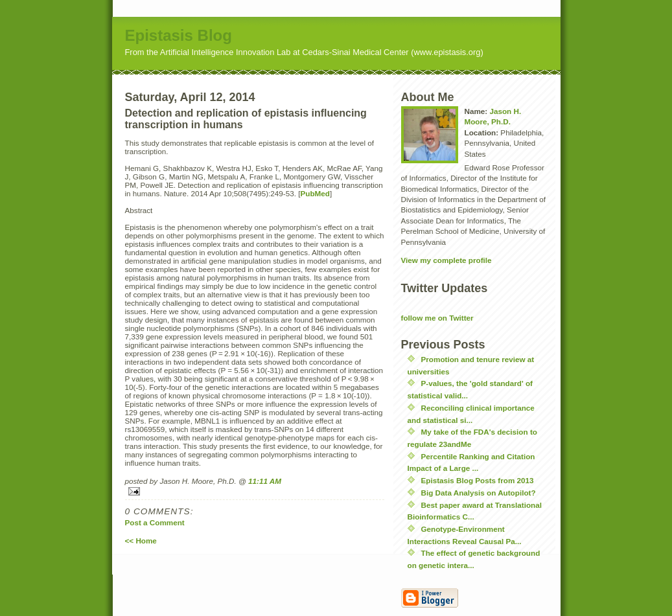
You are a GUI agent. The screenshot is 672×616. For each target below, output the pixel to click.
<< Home (141, 541)
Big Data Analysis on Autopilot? (479, 493)
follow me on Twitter (437, 318)
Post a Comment (155, 522)
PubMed (315, 193)
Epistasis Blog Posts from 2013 (478, 480)
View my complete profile (446, 260)
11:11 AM (265, 481)
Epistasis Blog (179, 35)
